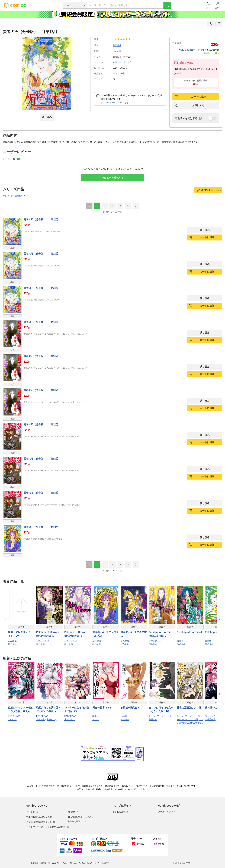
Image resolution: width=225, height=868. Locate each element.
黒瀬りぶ (51, 720)
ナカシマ (125, 720)
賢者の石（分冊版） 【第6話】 (41, 390)
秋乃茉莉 (117, 45)
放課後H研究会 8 (130, 708)
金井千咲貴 (210, 720)
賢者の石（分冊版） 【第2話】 (41, 254)
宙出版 (180, 641)
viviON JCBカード (190, 50)
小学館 (124, 716)
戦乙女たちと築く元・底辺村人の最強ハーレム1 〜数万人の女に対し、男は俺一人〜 (49, 710)
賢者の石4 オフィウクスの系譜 (105, 634)
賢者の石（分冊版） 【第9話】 (41, 493)
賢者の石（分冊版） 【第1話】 (41, 219)
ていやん (12, 720)
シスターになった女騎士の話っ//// (77, 709)
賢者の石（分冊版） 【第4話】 (41, 322)
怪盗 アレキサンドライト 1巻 (20, 634)
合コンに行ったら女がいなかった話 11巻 (161, 709)
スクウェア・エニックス (160, 716)
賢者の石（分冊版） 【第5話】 (41, 356)
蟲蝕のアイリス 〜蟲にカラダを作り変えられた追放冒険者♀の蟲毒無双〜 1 (21, 710)
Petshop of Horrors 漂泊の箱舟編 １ (49, 634)
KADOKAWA (14, 716)
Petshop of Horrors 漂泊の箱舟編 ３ (77, 634)
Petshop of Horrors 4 (189, 632)
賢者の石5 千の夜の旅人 (134, 634)
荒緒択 (96, 720)
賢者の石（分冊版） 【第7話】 (41, 424)
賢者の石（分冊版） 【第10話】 (42, 527)
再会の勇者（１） (102, 708)
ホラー (131, 62)
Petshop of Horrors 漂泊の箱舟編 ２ (161, 634)
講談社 (96, 716)
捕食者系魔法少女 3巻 (189, 708)
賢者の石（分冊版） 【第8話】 (41, 459)
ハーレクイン (43, 641)
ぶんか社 (117, 51)
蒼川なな (153, 720)
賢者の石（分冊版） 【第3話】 (41, 288)
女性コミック (119, 62)
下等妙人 (40, 720)
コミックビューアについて (115, 103)
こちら (142, 789)
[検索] (167, 5)
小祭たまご (70, 720)
